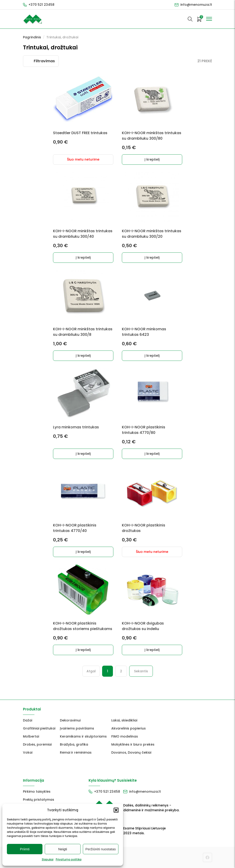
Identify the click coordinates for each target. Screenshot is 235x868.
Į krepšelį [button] (152, 159)
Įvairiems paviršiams (77, 728)
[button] (116, 810)
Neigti (63, 849)
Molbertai (31, 736)
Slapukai (48, 859)
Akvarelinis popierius (129, 728)
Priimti (25, 849)
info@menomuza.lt (196, 5)
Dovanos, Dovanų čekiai (131, 752)
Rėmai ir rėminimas (76, 752)
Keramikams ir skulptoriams (83, 736)
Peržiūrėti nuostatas (101, 849)
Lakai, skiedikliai (124, 720)
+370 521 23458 (41, 5)
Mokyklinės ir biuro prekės (133, 744)
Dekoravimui (70, 720)
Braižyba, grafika (74, 744)
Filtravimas (44, 61)
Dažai (28, 720)
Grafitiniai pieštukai (39, 728)
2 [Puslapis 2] (121, 671)
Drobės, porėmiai (37, 744)
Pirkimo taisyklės (37, 792)
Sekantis (141, 671)
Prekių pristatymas (39, 800)
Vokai (28, 752)
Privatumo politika (69, 859)
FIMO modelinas (125, 736)
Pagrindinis (32, 37)
